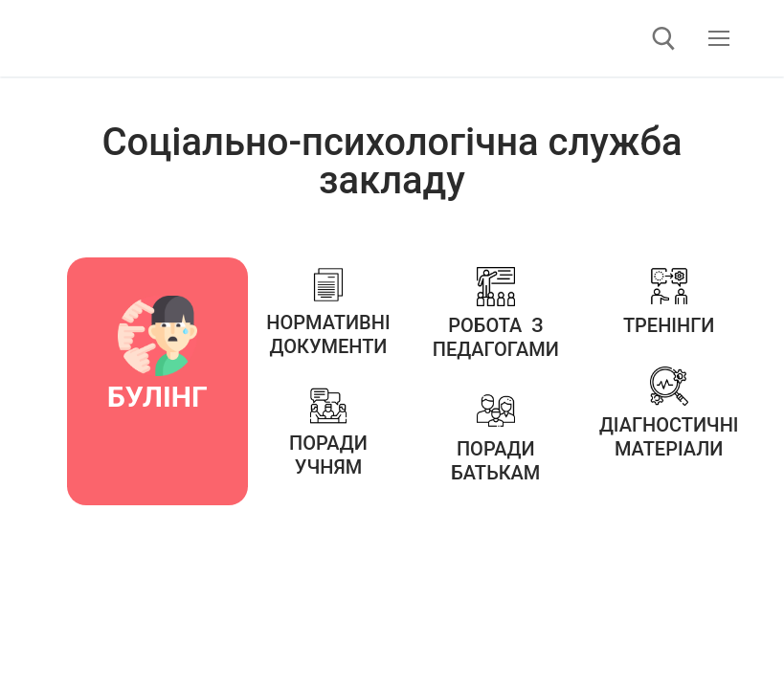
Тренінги (669, 325)
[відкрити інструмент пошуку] (664, 39)
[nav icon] (719, 39)
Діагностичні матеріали (669, 437)
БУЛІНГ (157, 397)
